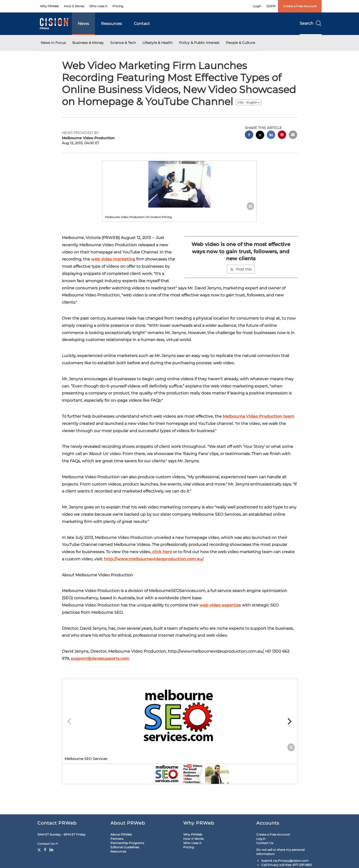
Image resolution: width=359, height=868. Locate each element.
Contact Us (48, 844)
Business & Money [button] (88, 43)
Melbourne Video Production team (258, 416)
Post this (241, 269)
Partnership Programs (127, 843)
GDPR (271, 6)
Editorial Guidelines (125, 847)
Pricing (118, 6)
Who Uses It (98, 6)
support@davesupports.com (100, 659)
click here (162, 552)
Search (311, 23)
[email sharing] (293, 135)
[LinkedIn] (51, 850)
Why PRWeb (49, 6)
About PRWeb (121, 834)
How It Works (74, 6)
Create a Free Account (300, 6)
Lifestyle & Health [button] (157, 43)
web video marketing (113, 259)
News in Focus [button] (53, 43)
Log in (261, 839)
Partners (117, 839)
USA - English (249, 102)
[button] (179, 184)
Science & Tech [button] (123, 43)
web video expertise (220, 605)
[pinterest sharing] (282, 135)
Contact (142, 24)
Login (257, 6)
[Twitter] (40, 850)
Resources (111, 24)
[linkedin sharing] (271, 135)
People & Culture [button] (240, 43)
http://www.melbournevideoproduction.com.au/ (154, 559)
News (83, 24)
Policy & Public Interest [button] (199, 43)
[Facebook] (45, 850)
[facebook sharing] (249, 135)
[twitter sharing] (260, 136)
